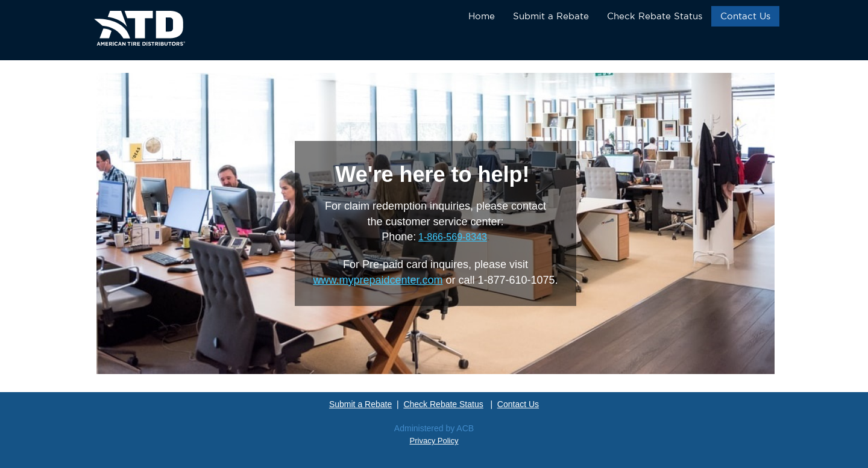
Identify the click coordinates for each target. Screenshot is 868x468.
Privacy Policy (434, 441)
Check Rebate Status (655, 16)
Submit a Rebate (551, 16)
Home (482, 16)
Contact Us (745, 16)
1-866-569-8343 (453, 237)
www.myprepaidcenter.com (378, 280)
